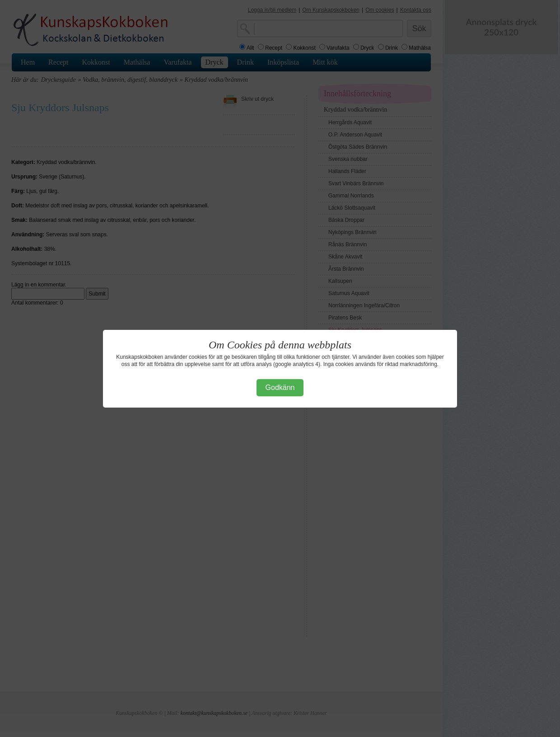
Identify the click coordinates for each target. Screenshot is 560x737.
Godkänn (280, 387)
